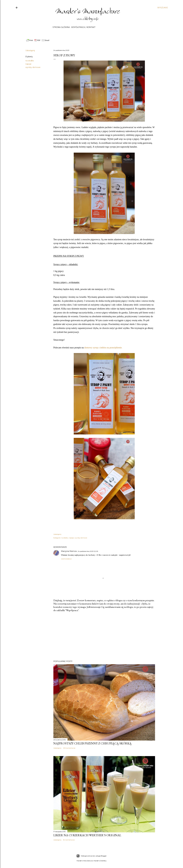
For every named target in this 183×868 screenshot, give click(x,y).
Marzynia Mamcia (69, 551)
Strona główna (60, 27)
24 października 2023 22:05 (88, 551)
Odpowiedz (66, 559)
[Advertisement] (104, 636)
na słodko (30, 61)
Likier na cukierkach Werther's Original (87, 835)
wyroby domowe (33, 67)
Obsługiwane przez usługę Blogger (92, 856)
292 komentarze (69, 748)
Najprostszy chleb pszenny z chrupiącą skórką (92, 743)
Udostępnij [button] (30, 50)
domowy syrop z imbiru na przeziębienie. (103, 348)
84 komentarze (69, 840)
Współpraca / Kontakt (82, 27)
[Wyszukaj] (163, 8)
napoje (28, 64)
